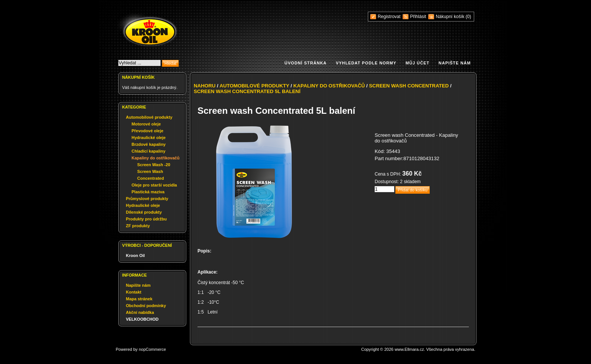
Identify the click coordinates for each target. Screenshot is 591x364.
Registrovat (389, 17)
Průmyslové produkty (147, 199)
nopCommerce (152, 349)
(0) (468, 17)
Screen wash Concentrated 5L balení (247, 91)
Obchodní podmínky (146, 306)
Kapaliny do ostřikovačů (155, 158)
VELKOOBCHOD (142, 319)
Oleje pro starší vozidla (154, 185)
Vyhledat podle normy (366, 63)
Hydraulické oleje (149, 138)
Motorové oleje (146, 124)
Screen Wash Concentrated (409, 86)
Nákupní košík (451, 17)
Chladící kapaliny (149, 151)
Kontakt (134, 292)
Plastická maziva (148, 192)
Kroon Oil (135, 255)
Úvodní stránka (306, 63)
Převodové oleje (147, 131)
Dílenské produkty (144, 212)
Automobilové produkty (149, 117)
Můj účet (417, 63)
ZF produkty (138, 226)
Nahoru (205, 86)
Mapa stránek (139, 299)
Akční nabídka (140, 312)
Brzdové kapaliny (149, 144)
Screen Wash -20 (154, 165)
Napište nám (455, 63)
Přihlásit (418, 17)
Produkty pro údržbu (146, 219)
